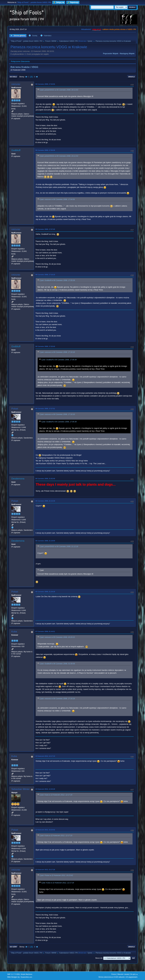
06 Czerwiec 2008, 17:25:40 (45, 346)
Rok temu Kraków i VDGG (24, 67)
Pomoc (114, 974)
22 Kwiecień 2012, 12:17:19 (45, 756)
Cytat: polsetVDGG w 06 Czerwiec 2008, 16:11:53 (59, 90)
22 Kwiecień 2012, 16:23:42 (45, 830)
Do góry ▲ (134, 974)
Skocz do (99, 958)
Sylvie (90, 41)
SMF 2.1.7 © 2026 (13, 974)
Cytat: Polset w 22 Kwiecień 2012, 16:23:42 (56, 875)
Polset (15, 409)
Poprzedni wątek (111, 53)
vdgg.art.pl (97, 29)
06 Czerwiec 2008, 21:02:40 (45, 479)
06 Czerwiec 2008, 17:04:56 (45, 84)
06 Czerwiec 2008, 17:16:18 (45, 275)
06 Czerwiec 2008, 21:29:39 (45, 592)
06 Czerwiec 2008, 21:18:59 (45, 541)
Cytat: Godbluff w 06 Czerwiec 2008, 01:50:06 (57, 664)
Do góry (13, 947)
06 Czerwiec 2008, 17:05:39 (45, 150)
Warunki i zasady (123, 974)
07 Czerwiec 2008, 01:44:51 (45, 631)
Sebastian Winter (20, 789)
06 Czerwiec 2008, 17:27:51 (45, 409)
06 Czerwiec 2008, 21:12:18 (45, 501)
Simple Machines (26, 974)
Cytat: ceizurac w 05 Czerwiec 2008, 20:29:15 (57, 637)
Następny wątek (127, 53)
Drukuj (132, 77)
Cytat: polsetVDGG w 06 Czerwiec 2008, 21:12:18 (59, 547)
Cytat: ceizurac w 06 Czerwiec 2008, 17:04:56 (57, 200)
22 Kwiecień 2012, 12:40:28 (45, 789)
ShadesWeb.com (26, 977)
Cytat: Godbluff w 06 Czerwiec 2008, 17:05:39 (57, 281)
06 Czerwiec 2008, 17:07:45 (45, 229)
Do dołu (13, 77)
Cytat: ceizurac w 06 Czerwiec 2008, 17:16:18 (57, 352)
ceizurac (16, 84)
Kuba (14, 632)
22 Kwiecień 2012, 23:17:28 (45, 870)
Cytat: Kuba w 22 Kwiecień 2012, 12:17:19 (56, 795)
